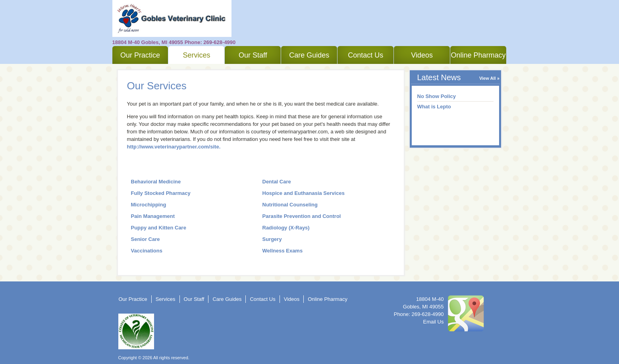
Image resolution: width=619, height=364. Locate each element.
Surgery (272, 239)
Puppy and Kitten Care (159, 228)
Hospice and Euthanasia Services (304, 193)
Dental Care (277, 182)
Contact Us (365, 55)
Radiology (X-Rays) (286, 228)
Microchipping (149, 205)
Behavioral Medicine (156, 182)
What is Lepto (434, 107)
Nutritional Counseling (290, 205)
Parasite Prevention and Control (302, 216)
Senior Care (146, 239)
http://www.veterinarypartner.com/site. (174, 147)
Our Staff (253, 55)
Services (196, 55)
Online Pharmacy (478, 55)
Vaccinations (147, 251)
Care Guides (309, 55)
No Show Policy (437, 96)
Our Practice (140, 55)
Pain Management (153, 216)
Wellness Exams (283, 251)
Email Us (433, 322)
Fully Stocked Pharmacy (161, 193)
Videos (422, 55)
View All (488, 78)
